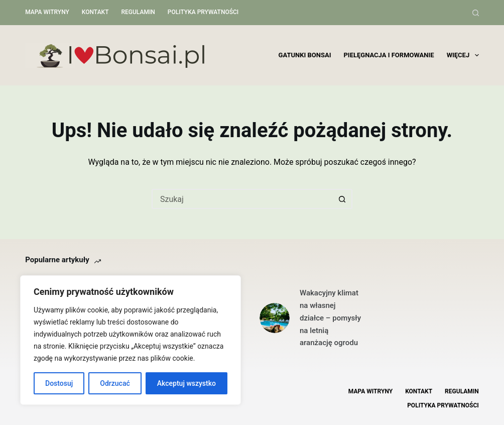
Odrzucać (115, 383)
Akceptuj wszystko (186, 383)
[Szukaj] (476, 13)
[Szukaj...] (242, 199)
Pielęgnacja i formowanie (389, 55)
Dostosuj (59, 383)
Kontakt (95, 12)
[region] (131, 340)
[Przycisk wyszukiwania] (342, 199)
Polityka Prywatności (203, 12)
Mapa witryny (47, 12)
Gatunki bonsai (305, 55)
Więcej (463, 55)
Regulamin (138, 12)
